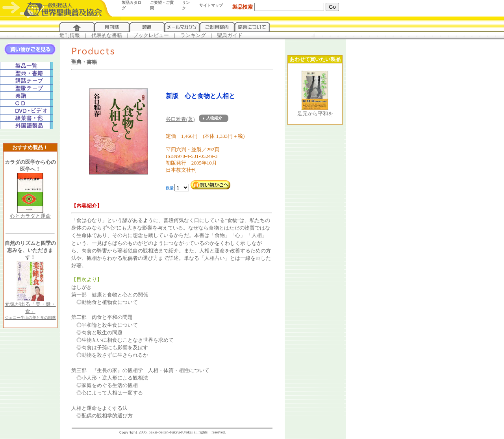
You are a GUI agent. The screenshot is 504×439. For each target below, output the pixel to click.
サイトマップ (211, 5)
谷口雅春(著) (180, 119)
